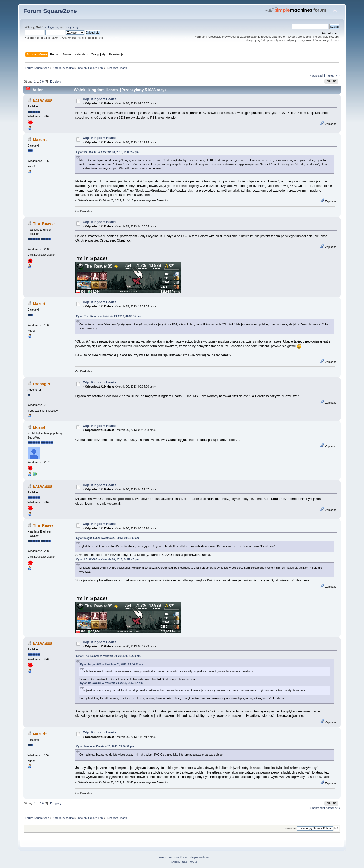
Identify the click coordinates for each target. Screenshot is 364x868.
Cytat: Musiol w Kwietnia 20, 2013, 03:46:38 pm (105, 747)
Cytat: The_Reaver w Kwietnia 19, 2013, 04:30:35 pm (108, 316)
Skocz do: (291, 829)
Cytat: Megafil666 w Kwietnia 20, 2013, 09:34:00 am (108, 538)
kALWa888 (43, 101)
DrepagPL (42, 384)
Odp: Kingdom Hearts (100, 99)
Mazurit (40, 139)
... (38, 81)
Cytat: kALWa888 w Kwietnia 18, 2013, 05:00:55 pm (107, 152)
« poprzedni (317, 75)
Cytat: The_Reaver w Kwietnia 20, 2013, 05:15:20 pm (108, 656)
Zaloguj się (52, 27)
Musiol (39, 427)
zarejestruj (71, 27)
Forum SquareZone (50, 11)
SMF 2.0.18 (165, 857)
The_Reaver (44, 223)
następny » (333, 75)
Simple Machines (200, 857)
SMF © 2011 (181, 857)
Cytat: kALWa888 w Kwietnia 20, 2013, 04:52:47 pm (107, 559)
